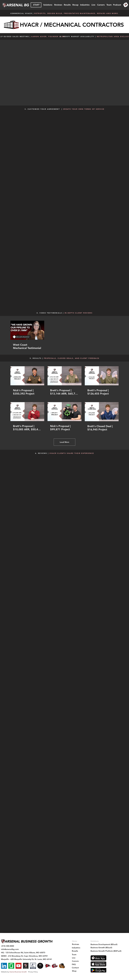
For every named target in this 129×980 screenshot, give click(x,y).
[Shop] (74, 971)
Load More (64, 442)
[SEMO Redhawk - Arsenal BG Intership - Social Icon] (47, 966)
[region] (126, 5)
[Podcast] (117, 5)
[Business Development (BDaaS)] (104, 944)
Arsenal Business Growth (18, 972)
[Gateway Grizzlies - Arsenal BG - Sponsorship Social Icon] (62, 966)
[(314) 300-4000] (8, 946)
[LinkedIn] (4, 966)
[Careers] (101, 5)
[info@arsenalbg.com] (10, 949)
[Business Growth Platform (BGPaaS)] (106, 951)
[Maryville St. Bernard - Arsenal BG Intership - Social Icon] (55, 966)
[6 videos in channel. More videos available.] (64, 399)
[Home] (75, 941)
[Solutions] (48, 5)
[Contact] (75, 968)
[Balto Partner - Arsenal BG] (33, 966)
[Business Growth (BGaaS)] (101, 948)
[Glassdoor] (11, 966)
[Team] (109, 5)
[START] (36, 5)
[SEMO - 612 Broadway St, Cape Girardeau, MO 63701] (24, 956)
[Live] (93, 5)
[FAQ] (74, 964)
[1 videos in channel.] (64, 335)
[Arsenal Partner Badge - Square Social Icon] (26, 966)
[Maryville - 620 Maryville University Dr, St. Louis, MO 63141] (27, 959)
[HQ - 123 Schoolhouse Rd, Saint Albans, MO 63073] (23, 953)
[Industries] (85, 5)
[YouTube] (18, 966)
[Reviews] (58, 5)
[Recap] (75, 5)
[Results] (67, 5)
